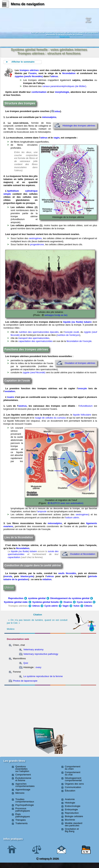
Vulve (76, 606)
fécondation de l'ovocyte (79, 341)
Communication (73, 787)
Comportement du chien (73, 768)
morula (8, 576)
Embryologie (71, 809)
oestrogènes (35, 238)
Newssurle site (88, 20)
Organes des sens (74, 784)
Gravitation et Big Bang (72, 830)
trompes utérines (29, 70)
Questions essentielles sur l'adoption (22, 769)
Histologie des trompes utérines (79, 126)
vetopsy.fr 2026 (48, 859)
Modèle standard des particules (74, 824)
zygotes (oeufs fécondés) (29, 76)
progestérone (37, 244)
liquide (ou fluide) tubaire (78, 322)
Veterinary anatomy (33, 649)
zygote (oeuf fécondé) (34, 372)
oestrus (23, 406)
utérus (54, 76)
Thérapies (20, 820)
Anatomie (70, 799)
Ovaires (68, 602)
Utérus (9, 587)
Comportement (23, 775)
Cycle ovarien (86, 602)
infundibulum (86, 406)
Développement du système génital (70, 598)
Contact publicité (42, 735)
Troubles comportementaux (25, 800)
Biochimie (70, 820)
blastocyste (27, 576)
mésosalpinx (49, 117)
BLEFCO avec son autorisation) (65, 503)
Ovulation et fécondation (83, 554)
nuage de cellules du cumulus (50, 418)
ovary (38, 667)
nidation (47, 579)
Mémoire (20, 793)
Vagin (66, 606)
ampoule (42, 511)
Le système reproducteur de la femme (43, 676)
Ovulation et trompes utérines (80, 363)
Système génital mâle (16, 602)
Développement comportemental (73, 779)
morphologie (62, 92)
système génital (37, 598)
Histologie (70, 803)
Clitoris (88, 606)
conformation (39, 92)
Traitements (21, 823)
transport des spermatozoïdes (34, 338)
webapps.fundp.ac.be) (56, 315)
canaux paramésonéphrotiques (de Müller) (64, 86)
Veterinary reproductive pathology (41, 654)
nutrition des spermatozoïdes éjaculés (39, 332)
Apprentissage (23, 790)
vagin (56, 138)
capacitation (14, 557)
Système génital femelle (46, 602)
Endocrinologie (73, 806)
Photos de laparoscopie (25, 681)
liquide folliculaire (82, 415)
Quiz (26, 663)
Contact (92, 626)
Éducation (70, 791)
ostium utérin (72, 518)
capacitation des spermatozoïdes (35, 341)
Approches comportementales (25, 785)
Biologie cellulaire (74, 816)
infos (56, 111)
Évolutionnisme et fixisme (23, 779)
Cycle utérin (51, 606)
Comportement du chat (73, 773)
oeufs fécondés (67, 573)
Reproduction (16, 598)
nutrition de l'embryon (68, 335)
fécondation (69, 73)
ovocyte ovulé (72, 332)
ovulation (10, 391)
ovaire (33, 73)
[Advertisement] (26, 706)
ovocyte (82, 388)
